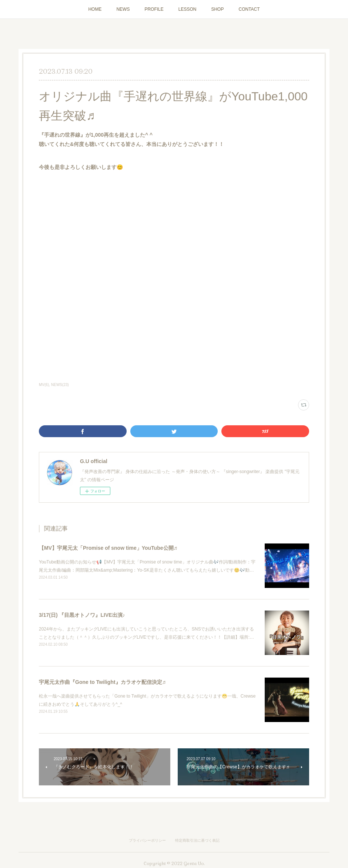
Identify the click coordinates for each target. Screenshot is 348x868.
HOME (95, 9)
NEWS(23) (60, 385)
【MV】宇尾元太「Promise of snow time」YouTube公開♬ (108, 548)
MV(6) (44, 385)
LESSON (188, 9)
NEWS (123, 9)
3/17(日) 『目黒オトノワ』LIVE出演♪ (82, 615)
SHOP (217, 9)
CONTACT (249, 9)
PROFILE (154, 9)
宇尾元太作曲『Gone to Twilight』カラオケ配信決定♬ (102, 682)
